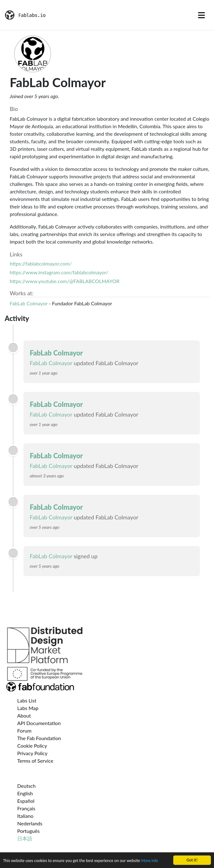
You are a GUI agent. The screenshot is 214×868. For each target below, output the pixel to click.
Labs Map (28, 708)
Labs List (27, 700)
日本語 (25, 838)
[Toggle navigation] (201, 15)
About (24, 715)
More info (149, 861)
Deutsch (26, 786)
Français (26, 808)
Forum (24, 731)
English (25, 793)
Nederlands (30, 823)
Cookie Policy (32, 746)
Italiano (25, 816)
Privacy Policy (32, 753)
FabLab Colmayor (29, 303)
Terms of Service (35, 761)
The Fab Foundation (39, 738)
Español (26, 801)
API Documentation (39, 723)
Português (28, 831)
